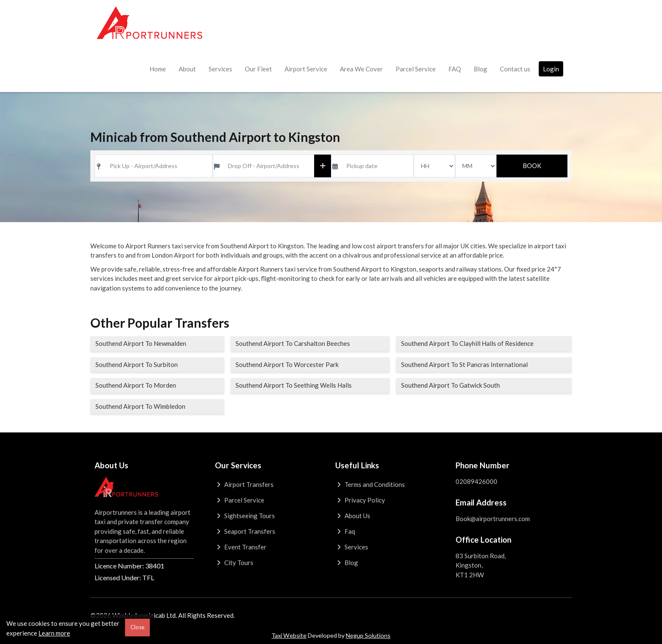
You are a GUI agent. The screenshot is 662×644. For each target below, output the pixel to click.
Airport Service (306, 69)
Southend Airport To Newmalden (141, 343)
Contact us (515, 69)
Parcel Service (416, 69)
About (187, 69)
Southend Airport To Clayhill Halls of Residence (467, 343)
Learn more (54, 633)
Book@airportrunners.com (493, 519)
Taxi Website (289, 635)
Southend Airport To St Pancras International (464, 364)
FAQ (455, 69)
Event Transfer (241, 547)
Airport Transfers (244, 484)
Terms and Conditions (370, 484)
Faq (345, 531)
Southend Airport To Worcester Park (287, 364)
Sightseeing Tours (245, 516)
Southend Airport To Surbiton (137, 364)
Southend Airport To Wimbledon (140, 406)
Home (158, 69)
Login (551, 69)
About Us (353, 516)
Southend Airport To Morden (136, 385)
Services (220, 69)
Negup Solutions (368, 635)
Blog (480, 69)
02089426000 (476, 481)
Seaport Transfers (245, 531)
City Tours (234, 562)
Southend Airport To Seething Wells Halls (294, 385)
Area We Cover (361, 69)
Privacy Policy (360, 500)
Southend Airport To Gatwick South (450, 385)
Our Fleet (258, 69)
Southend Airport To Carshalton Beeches (293, 343)
